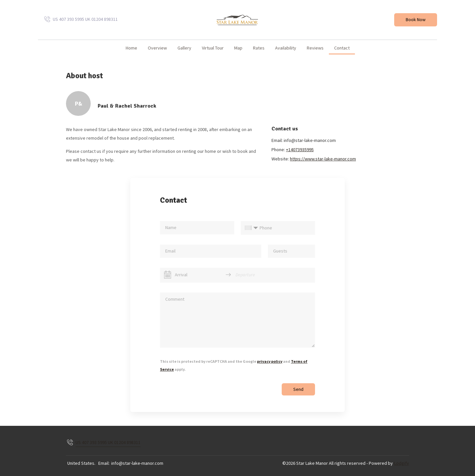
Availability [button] (286, 48)
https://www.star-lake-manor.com (323, 159)
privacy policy (270, 361)
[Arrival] (198, 275)
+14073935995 (300, 150)
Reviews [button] (315, 48)
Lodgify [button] (402, 463)
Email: (104, 463)
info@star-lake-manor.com (137, 463)
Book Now (416, 19)
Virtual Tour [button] (213, 48)
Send (298, 389)
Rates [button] (259, 48)
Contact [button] (342, 48)
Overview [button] (157, 48)
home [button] (131, 48)
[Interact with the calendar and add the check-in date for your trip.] (168, 275)
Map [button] (238, 48)
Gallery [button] (184, 48)
